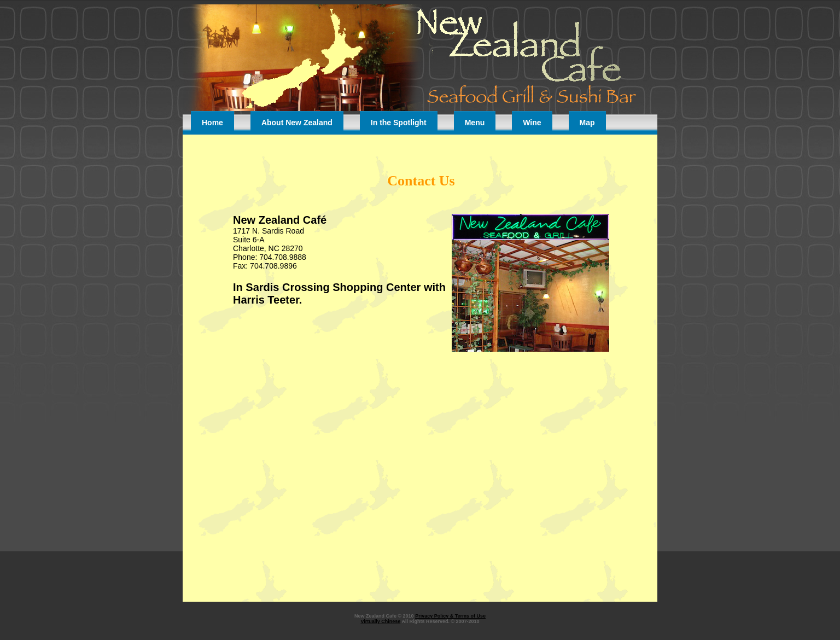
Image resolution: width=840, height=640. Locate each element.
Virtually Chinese (380, 621)
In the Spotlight (399, 123)
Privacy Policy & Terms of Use (450, 616)
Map (587, 123)
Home (212, 123)
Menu (475, 123)
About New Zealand (297, 123)
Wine (532, 123)
